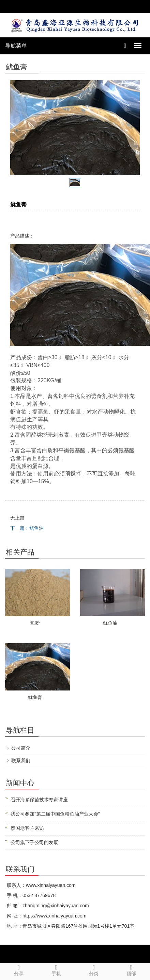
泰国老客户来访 (27, 828)
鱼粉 (35, 623)
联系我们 (21, 760)
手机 (56, 970)
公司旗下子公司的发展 (34, 842)
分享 (19, 970)
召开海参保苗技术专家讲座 (39, 800)
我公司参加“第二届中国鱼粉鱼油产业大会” (55, 814)
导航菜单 (16, 46)
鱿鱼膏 (35, 697)
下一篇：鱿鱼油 (27, 528)
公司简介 (21, 748)
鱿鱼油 (110, 623)
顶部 (131, 970)
